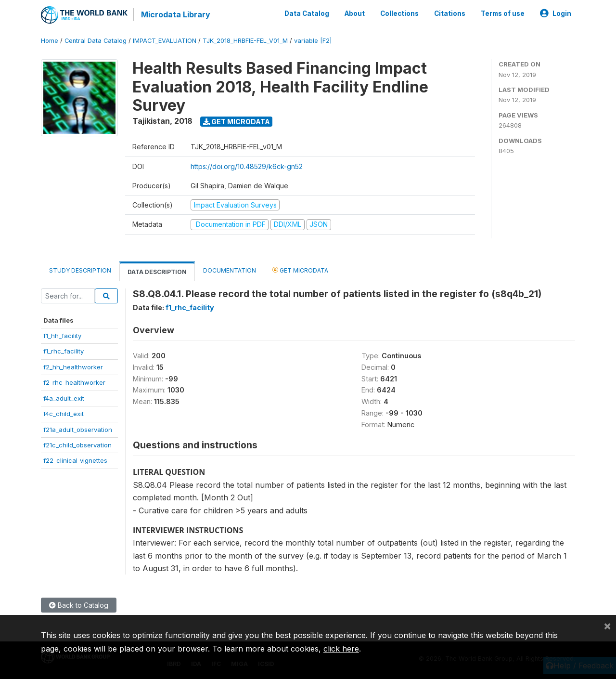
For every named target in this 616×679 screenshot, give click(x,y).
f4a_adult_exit (64, 398)
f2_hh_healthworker (73, 367)
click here (341, 649)
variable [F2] (313, 41)
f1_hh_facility (62, 336)
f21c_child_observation (77, 445)
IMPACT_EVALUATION (165, 41)
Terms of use (503, 13)
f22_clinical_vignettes (75, 460)
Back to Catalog (79, 605)
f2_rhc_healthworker (74, 382)
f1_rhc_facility (64, 351)
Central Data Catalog (96, 41)
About (355, 13)
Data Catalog (307, 13)
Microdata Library (176, 14)
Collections (399, 13)
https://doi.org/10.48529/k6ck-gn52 (247, 166)
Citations (450, 13)
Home (50, 41)
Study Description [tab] (80, 270)
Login (556, 13)
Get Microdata (237, 122)
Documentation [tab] (230, 270)
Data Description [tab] (157, 272)
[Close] (607, 626)
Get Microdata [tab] (300, 270)
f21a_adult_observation (78, 430)
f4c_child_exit (64, 414)
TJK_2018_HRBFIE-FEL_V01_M (245, 41)
